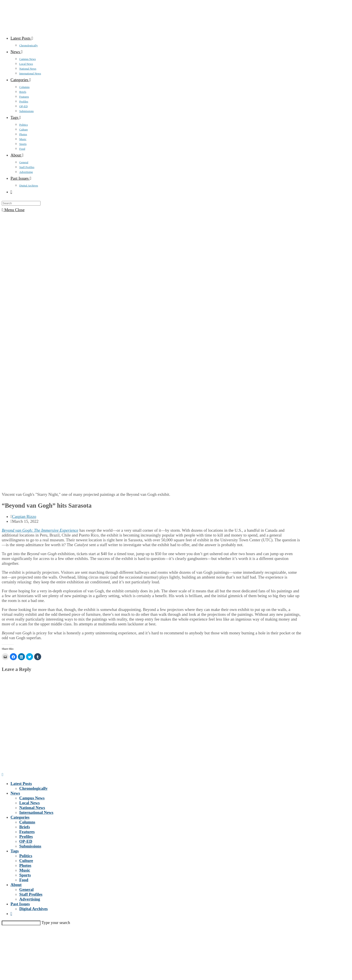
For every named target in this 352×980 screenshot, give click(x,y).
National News (32, 808)
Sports (25, 875)
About (16, 885)
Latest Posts (21, 784)
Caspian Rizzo (24, 516)
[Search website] (11, 192)
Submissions (30, 846)
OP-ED (26, 841)
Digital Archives (33, 909)
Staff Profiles (31, 894)
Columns (27, 822)
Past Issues (20, 904)
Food (24, 880)
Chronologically (33, 788)
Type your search (56, 923)
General (26, 889)
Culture (26, 861)
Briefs (25, 827)
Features (27, 832)
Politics (26, 856)
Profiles (26, 837)
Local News (29, 803)
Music (25, 870)
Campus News (32, 798)
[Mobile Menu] (13, 210)
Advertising (30, 899)
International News (36, 812)
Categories (20, 817)
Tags (15, 851)
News (15, 793)
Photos (25, 865)
